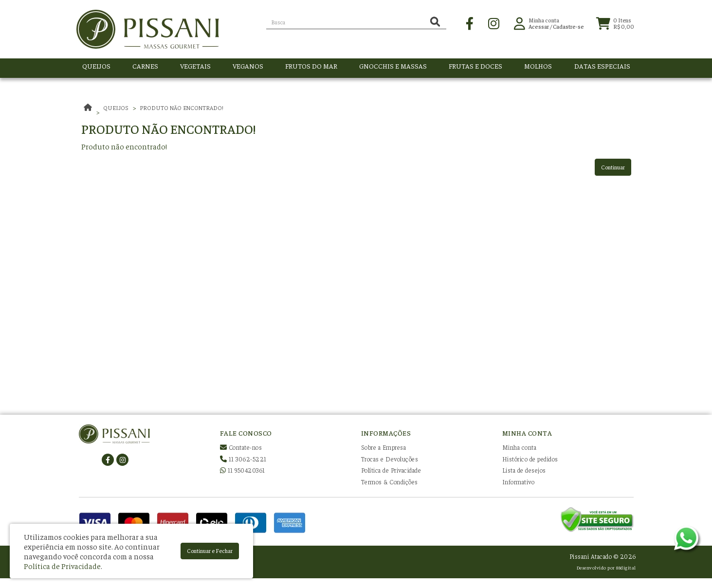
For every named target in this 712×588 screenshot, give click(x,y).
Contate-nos (241, 447)
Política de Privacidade (391, 470)
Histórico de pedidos (530, 459)
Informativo (519, 482)
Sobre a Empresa (384, 447)
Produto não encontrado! (182, 108)
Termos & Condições (390, 482)
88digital (626, 567)
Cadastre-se (568, 29)
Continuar (613, 167)
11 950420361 (243, 470)
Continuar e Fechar (210, 551)
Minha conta (520, 447)
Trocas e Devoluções (390, 459)
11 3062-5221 (243, 459)
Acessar (539, 29)
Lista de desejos (524, 470)
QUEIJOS (116, 108)
